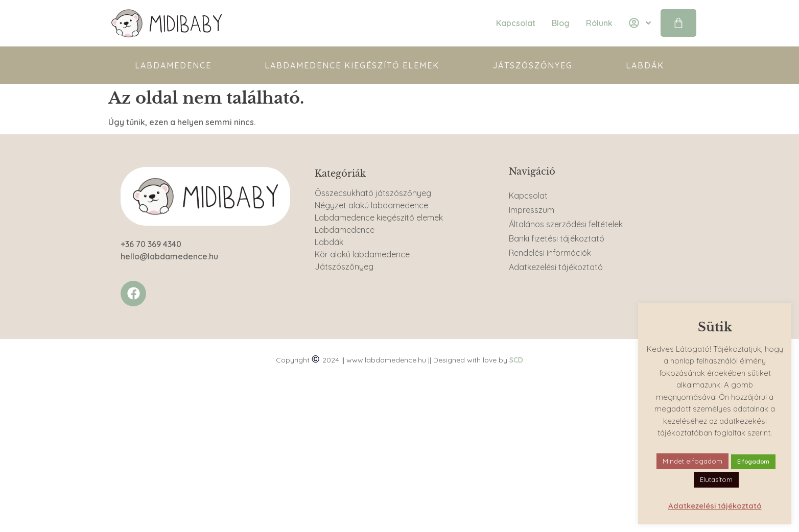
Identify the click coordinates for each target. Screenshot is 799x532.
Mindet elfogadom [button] (692, 461)
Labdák (645, 65)
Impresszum (532, 210)
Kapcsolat (528, 196)
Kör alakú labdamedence (362, 254)
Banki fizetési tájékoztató (557, 238)
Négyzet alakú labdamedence (371, 205)
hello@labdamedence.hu (169, 256)
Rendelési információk (550, 253)
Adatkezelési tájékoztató (556, 267)
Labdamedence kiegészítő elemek (352, 65)
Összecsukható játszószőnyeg (373, 193)
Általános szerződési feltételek (566, 224)
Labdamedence (173, 65)
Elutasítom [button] (716, 479)
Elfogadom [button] (753, 462)
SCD (516, 360)
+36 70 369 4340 (151, 244)
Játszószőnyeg (533, 65)
